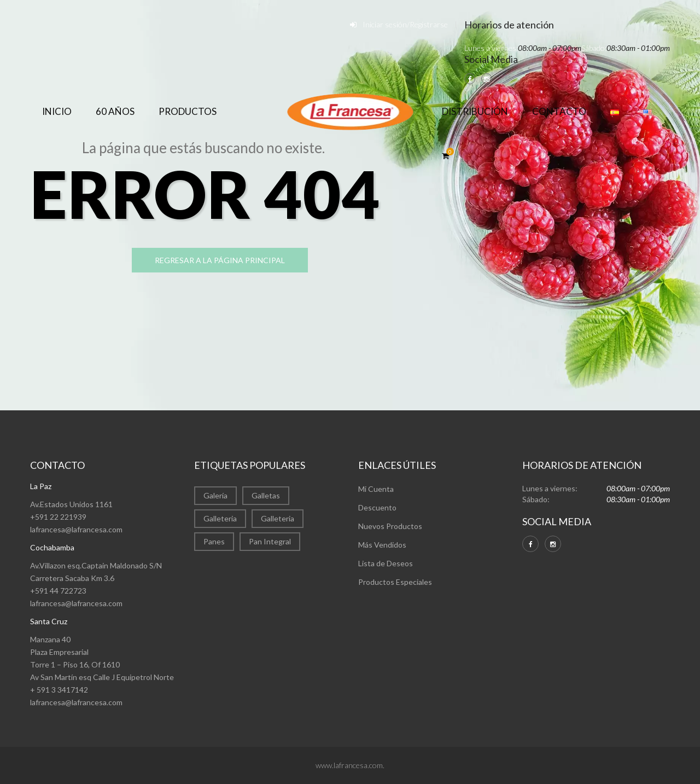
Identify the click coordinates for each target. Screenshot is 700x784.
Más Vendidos (382, 545)
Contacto (559, 111)
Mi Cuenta (376, 489)
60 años (115, 111)
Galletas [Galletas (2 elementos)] (266, 495)
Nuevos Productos (390, 526)
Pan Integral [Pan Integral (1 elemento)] (270, 541)
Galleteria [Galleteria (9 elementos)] (220, 518)
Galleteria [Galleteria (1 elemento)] (278, 518)
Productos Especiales (395, 582)
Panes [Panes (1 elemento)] (214, 541)
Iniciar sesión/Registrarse (405, 24)
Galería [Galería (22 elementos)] (215, 495)
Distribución (475, 111)
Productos (188, 111)
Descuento (377, 507)
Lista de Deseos (386, 563)
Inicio (57, 111)
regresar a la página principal (227, 261)
